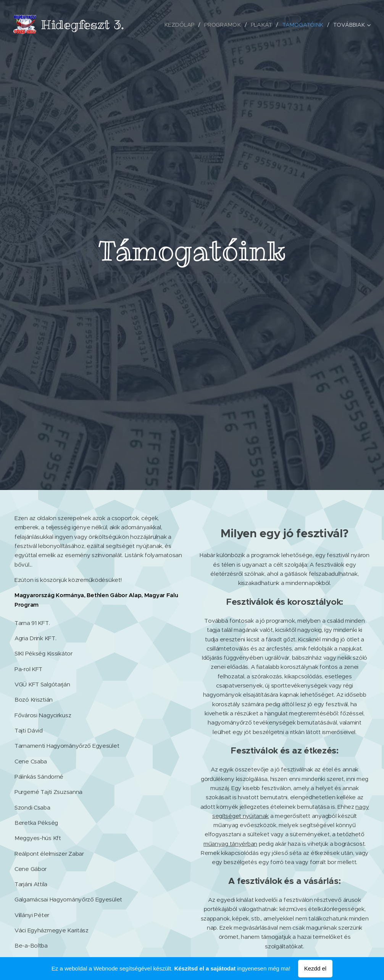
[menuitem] (184, 25)
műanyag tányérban (230, 844)
